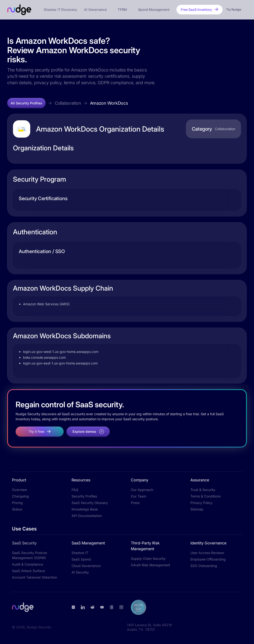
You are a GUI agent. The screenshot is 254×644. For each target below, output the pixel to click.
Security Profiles (84, 496)
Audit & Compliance (27, 564)
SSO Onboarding (204, 566)
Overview (19, 490)
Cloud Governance (86, 566)
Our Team (139, 496)
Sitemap (197, 509)
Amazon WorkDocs (109, 103)
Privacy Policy (201, 503)
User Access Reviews (207, 553)
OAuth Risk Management (151, 565)
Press (135, 503)
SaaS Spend (81, 559)
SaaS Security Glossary (90, 503)
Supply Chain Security (148, 558)
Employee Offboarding (208, 559)
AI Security (80, 572)
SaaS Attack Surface (28, 571)
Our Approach (142, 490)
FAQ (75, 490)
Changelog (21, 496)
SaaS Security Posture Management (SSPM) (30, 555)
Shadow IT (80, 553)
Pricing (17, 503)
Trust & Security (203, 490)
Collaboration (68, 103)
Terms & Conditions (206, 496)
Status (17, 509)
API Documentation (87, 516)
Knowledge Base (85, 509)
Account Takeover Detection (34, 577)
